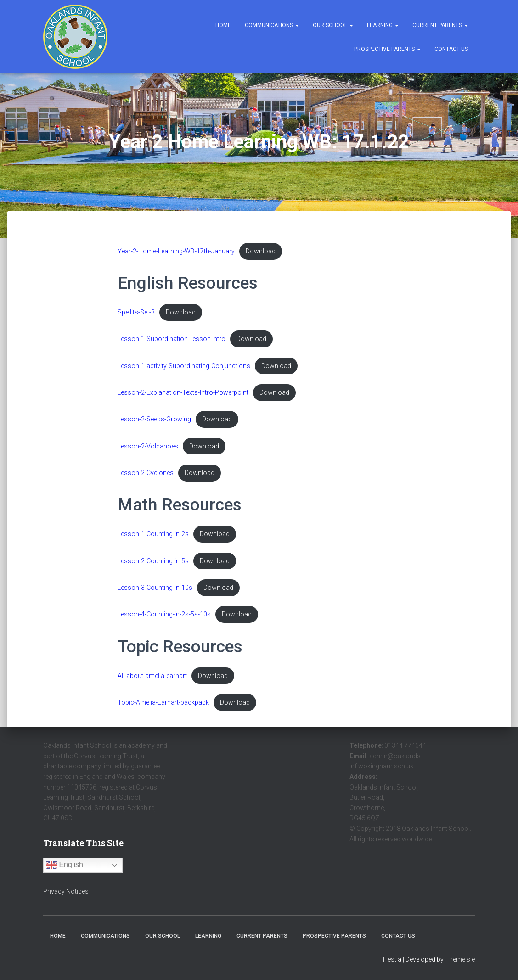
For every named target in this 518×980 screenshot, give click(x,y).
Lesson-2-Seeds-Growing (154, 422)
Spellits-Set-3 (136, 313)
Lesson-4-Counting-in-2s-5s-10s (164, 619)
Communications (272, 25)
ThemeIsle (460, 959)
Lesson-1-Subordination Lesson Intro (172, 340)
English (65, 865)
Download (261, 251)
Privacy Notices (66, 891)
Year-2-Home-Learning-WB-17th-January (176, 251)
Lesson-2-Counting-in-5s (153, 565)
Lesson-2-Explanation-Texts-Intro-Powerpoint (183, 395)
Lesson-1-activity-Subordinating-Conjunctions (184, 367)
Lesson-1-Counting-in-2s (153, 538)
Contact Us (451, 49)
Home (223, 25)
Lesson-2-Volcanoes (148, 449)
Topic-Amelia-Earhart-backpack (163, 708)
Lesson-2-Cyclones (146, 476)
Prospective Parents (387, 49)
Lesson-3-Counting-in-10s (155, 592)
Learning (383, 25)
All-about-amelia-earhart (152, 681)
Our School (333, 25)
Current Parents (440, 25)
